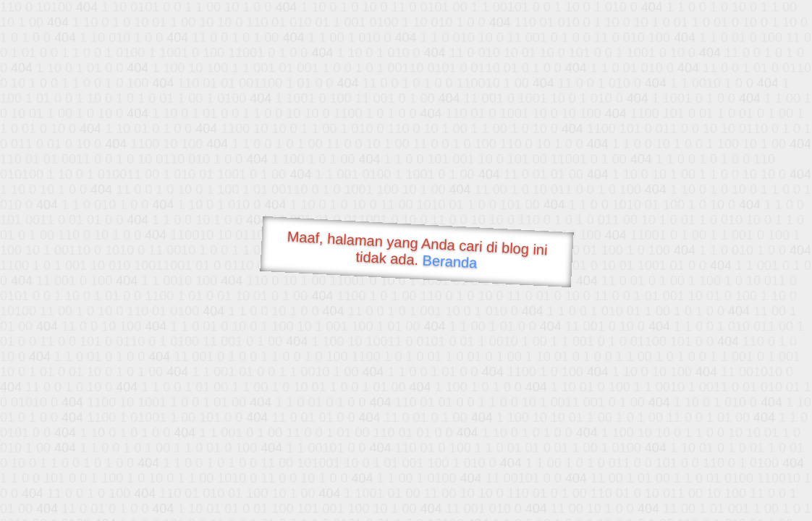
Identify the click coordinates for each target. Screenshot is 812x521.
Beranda (450, 261)
